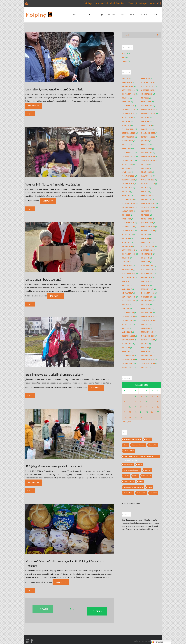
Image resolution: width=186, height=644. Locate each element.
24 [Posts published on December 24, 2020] (141, 412)
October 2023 (128, 137)
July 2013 (145, 367)
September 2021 (148, 184)
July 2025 (126, 98)
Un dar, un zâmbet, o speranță (43, 279)
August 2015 (127, 324)
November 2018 (128, 250)
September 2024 (148, 114)
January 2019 (127, 246)
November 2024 (148, 110)
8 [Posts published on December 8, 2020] (130, 402)
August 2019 (127, 235)
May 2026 (126, 78)
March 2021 (146, 196)
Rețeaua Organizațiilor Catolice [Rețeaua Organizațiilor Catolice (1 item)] (133, 487)
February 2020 (128, 223)
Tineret (125, 61)
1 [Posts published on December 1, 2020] (130, 396)
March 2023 (146, 149)
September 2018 (129, 254)
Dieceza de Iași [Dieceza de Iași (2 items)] (128, 464)
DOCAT (132, 15)
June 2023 (126, 145)
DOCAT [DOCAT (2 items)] (140, 464)
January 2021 (147, 199)
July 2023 (145, 141)
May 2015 (125, 328)
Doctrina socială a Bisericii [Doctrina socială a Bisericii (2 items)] (132, 470)
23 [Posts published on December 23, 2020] (136, 412)
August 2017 (147, 277)
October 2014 (128, 340)
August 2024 (127, 117)
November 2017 (128, 274)
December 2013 (128, 359)
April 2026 (146, 78)
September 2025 (129, 94)
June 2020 (126, 215)
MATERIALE (112, 15)
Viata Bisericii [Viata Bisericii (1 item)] (141, 493)
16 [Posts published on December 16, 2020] (136, 407)
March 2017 (127, 289)
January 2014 (147, 356)
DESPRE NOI (87, 15)
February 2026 (147, 82)
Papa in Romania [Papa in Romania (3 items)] (129, 481)
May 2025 (145, 98)
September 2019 (148, 231)
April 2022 (126, 172)
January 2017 (127, 293)
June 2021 (126, 192)
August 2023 (127, 141)
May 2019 (145, 238)
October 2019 (128, 231)
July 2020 (145, 211)
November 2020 (148, 203)
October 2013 (128, 363)
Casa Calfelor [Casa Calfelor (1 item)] (153, 445)
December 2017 (148, 270)
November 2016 (128, 297)
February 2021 (128, 199)
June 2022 (126, 168)
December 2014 (128, 336)
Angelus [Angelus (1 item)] (148, 439)
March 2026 (127, 82)
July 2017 (125, 281)
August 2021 (127, 188)
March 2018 (127, 266)
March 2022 (146, 172)
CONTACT (157, 15)
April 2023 (126, 149)
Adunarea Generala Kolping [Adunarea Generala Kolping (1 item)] (132, 439)
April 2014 (126, 352)
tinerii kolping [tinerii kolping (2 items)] (128, 493)
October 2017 (147, 274)
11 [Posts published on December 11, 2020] (147, 402)
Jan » (129, 422)
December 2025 (148, 86)
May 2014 (145, 348)
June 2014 (126, 348)
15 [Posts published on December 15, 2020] (130, 407)
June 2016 (145, 305)
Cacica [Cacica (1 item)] (126, 445)
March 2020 (147, 219)
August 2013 (127, 367)
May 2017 (125, 285)
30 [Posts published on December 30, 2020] (136, 417)
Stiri (123, 57)
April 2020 (126, 219)
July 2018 (125, 258)
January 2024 (147, 129)
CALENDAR (144, 15)
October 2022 (128, 160)
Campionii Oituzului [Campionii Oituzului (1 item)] (138, 445)
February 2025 (128, 106)
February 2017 (147, 289)
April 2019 (126, 242)
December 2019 (128, 227)
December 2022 (128, 157)
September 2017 (128, 277)
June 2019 (126, 238)
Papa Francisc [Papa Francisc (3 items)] (147, 476)
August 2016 (147, 301)
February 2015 (147, 332)
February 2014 (128, 356)
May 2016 (125, 309)
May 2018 (126, 262)
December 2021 (128, 180)
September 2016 (128, 301)
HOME (74, 15)
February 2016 (128, 313)
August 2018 (147, 254)
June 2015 (145, 324)
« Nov (124, 422)
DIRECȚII (99, 15)
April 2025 (126, 102)
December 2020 (129, 203)
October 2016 (147, 297)
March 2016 (146, 309)
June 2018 (145, 258)
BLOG (124, 54)
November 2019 (148, 227)
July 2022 (145, 164)
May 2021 (145, 192)
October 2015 (128, 320)
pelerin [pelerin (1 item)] (141, 481)
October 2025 (147, 90)
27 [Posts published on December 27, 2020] (158, 412)
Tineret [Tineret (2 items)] (150, 487)
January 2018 (127, 270)
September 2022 (148, 160)
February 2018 (147, 266)
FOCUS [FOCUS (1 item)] (136, 476)
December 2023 (128, 133)
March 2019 (146, 242)
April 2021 (126, 196)
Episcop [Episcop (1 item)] (126, 476)
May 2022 (145, 168)
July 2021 (145, 188)
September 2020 (148, 207)
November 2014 (148, 336)
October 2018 (147, 250)
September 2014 (148, 340)
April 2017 (145, 285)
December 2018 (148, 246)
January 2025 (147, 106)
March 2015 (127, 332)
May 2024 (145, 121)
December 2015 (128, 317)
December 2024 (128, 110)
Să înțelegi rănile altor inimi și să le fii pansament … (55, 466)
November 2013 (148, 359)
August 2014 (127, 344)
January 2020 (147, 223)
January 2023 (147, 153)
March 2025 (146, 102)
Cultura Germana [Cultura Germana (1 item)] (129, 451)
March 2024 (146, 125)
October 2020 (128, 207)
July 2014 (145, 344)
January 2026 (127, 86)
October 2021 (128, 184)
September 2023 (148, 137)
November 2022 (148, 157)
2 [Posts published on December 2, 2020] (136, 396)
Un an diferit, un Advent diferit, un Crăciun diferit (54, 89)
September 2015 (148, 320)
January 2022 (147, 176)
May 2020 (145, 215)
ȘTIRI (122, 15)
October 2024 (128, 114)
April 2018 (145, 262)
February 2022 (128, 176)
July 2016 (125, 305)
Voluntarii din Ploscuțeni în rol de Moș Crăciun (52, 184)
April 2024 (126, 125)
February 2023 (128, 153)
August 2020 (127, 211)
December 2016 (148, 293)
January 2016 (147, 313)
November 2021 (148, 180)
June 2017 (145, 281)
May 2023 (145, 145)
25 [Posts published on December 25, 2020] (147, 412)
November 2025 (129, 90)
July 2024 (145, 117)
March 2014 (146, 352)
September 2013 (148, 363)
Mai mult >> (34, 106)
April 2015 (145, 328)
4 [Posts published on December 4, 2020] (147, 396)
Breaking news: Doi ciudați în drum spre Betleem (54, 375)
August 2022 (127, 164)
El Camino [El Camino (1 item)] (148, 470)
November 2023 (148, 133)
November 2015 (148, 317)
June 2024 (126, 121)
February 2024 (128, 129)
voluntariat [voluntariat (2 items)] (154, 493)
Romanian (157, 642)
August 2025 (147, 94)
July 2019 (145, 235)
